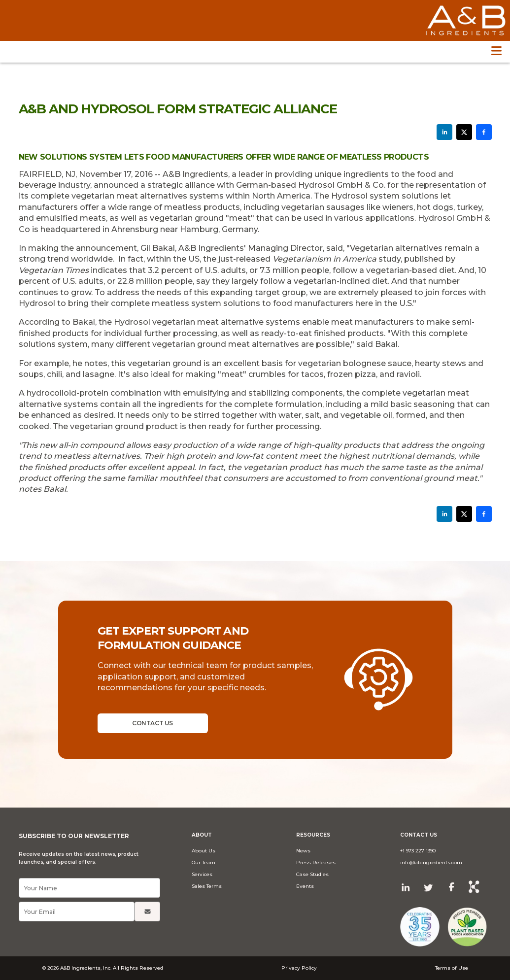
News (303, 851)
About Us (204, 851)
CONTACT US (152, 723)
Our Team (204, 862)
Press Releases (316, 862)
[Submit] (148, 912)
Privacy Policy (299, 968)
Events (305, 886)
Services (202, 874)
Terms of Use (452, 968)
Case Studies (312, 874)
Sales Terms (207, 886)
